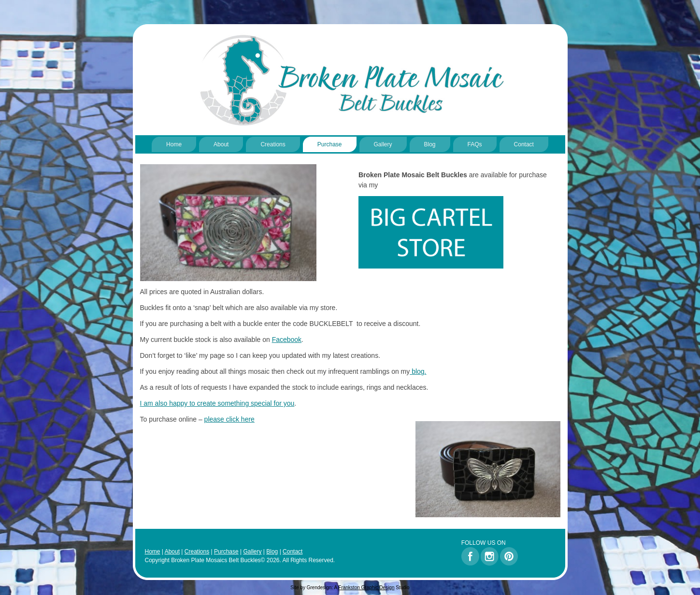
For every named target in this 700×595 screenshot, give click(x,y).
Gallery (383, 144)
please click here (229, 419)
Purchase (330, 144)
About (221, 144)
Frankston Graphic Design (366, 588)
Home (174, 144)
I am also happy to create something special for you (217, 403)
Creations (273, 144)
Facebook (287, 340)
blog (418, 371)
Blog (430, 144)
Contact (524, 144)
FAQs (475, 144)
